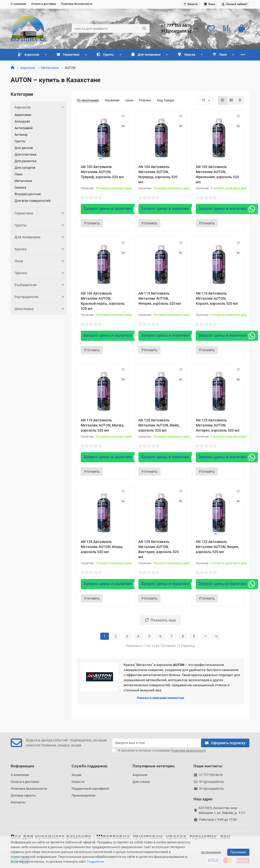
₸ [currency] (191, 4)
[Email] (157, 743)
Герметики (60, 55)
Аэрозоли (26, 55)
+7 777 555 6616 (176, 26)
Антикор (21, 135)
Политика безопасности (77, 4)
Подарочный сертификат (91, 789)
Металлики (50, 68)
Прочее (220, 55)
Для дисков (24, 148)
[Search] (111, 28)
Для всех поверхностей (32, 201)
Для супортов (25, 168)
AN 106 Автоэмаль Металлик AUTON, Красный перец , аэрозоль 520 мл (103, 301)
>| (216, 636)
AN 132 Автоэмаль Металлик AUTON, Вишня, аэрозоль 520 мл (217, 547)
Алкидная (22, 121)
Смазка (20, 187)
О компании (18, 4)
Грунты (93, 55)
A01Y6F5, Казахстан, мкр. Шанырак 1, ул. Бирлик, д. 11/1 (222, 810)
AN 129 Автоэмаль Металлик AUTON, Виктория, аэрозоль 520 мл (159, 549)
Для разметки (26, 161)
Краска (164, 55)
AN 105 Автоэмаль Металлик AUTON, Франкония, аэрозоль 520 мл (217, 174)
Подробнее (96, 862)
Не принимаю (211, 852)
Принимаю (238, 852)
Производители (83, 795)
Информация (22, 766)
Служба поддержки (90, 766)
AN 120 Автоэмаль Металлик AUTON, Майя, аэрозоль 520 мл (159, 425)
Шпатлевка (40, 309)
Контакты (18, 802)
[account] (235, 4)
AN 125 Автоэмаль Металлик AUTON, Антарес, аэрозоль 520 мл (218, 425)
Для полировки (128, 55)
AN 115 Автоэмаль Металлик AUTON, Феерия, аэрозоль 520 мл (160, 298)
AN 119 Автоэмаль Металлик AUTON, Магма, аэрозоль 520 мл (102, 425)
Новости (78, 782)
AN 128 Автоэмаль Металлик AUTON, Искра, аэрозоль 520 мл (102, 547)
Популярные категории (154, 766)
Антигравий (24, 128)
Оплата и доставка (44, 4)
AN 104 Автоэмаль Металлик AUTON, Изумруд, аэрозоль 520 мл (158, 174)
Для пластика (25, 154)
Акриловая (23, 115)
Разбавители (40, 285)
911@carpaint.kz (176, 31)
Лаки (192, 55)
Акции (76, 775)
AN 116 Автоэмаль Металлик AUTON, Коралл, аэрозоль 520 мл (217, 298)
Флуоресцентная (28, 194)
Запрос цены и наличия (112, 209)
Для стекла (141, 782)
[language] (210, 4)
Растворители (40, 297)
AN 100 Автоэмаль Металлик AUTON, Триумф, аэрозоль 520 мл (102, 172)
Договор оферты (23, 795)
